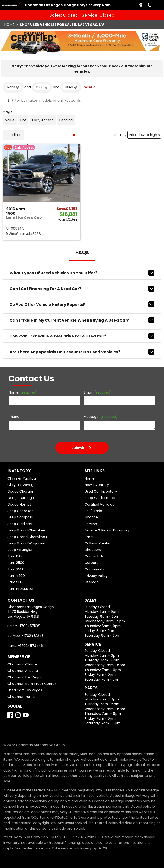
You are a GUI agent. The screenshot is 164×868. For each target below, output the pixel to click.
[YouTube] (26, 715)
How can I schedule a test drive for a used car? (82, 336)
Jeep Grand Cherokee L (27, 537)
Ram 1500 (15, 556)
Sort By (120, 135)
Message (101, 417)
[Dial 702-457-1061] (149, 5)
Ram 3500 (16, 569)
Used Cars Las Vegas (25, 690)
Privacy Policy (96, 576)
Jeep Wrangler (20, 550)
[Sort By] (144, 135)
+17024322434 (34, 636)
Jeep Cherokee (20, 511)
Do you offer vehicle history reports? (82, 304)
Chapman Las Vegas (25, 677)
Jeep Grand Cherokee (26, 530)
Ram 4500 (16, 576)
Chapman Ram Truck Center (32, 684)
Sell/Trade (93, 511)
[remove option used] (71, 87)
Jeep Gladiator (20, 524)
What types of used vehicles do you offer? (82, 273)
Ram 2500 (16, 563)
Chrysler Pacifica (22, 478)
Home (9, 25)
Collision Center (98, 543)
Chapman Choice (22, 664)
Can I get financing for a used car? (82, 289)
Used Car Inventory (101, 491)
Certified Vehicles (99, 504)
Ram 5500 (16, 582)
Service (91, 524)
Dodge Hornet (19, 504)
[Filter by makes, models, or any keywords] (82, 101)
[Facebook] (10, 715)
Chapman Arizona (23, 671)
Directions (93, 550)
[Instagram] (18, 715)
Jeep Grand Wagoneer (27, 543)
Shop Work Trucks (100, 498)
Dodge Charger (20, 491)
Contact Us (94, 556)
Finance (91, 517)
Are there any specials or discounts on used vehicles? (82, 352)
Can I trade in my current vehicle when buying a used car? (82, 320)
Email (98, 392)
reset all (90, 87)
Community (94, 569)
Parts (89, 537)
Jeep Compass (20, 517)
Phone (14, 417)
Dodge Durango (21, 498)
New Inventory (97, 485)
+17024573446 (31, 646)
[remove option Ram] (13, 87)
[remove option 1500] (42, 87)
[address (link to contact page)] (141, 5)
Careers (91, 563)
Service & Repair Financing (107, 530)
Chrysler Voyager (22, 485)
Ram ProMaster (21, 589)
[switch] (159, 5)
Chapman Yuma (21, 697)
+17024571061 (29, 626)
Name (23, 392)
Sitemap (92, 582)
